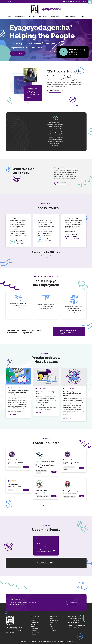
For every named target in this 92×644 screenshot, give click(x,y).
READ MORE (12, 415)
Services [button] (32, 17)
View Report (73, 603)
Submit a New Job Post (54, 623)
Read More (20, 244)
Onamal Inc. (70, 641)
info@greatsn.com (12, 2)
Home (33, 619)
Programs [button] (20, 17)
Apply (27, 467)
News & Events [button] (70, 17)
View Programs (55, 91)
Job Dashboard (54, 621)
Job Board (18, 53)
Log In (51, 619)
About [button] (9, 17)
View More (47, 506)
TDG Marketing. (55, 641)
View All (46, 257)
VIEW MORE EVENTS (46, 563)
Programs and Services (35, 623)
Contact (83, 17)
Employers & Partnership (34, 629)
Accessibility (53, 630)
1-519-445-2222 (81, 2)
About (33, 621)
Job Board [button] (43, 17)
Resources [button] (56, 17)
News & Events (35, 632)
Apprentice (34, 626)
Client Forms (53, 626)
